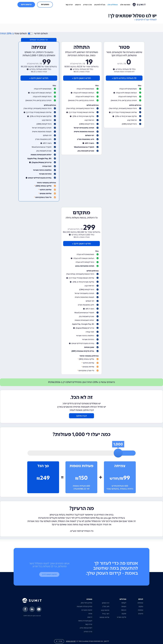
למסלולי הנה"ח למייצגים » (145, 20)
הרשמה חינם (26, 5)
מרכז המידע (87, 5)
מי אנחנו (78, 5)
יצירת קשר (69, 5)
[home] (139, 5)
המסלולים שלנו (113, 5)
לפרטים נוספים (71, 641)
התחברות (45, 5)
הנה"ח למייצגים (100, 5)
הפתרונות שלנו (125, 5)
